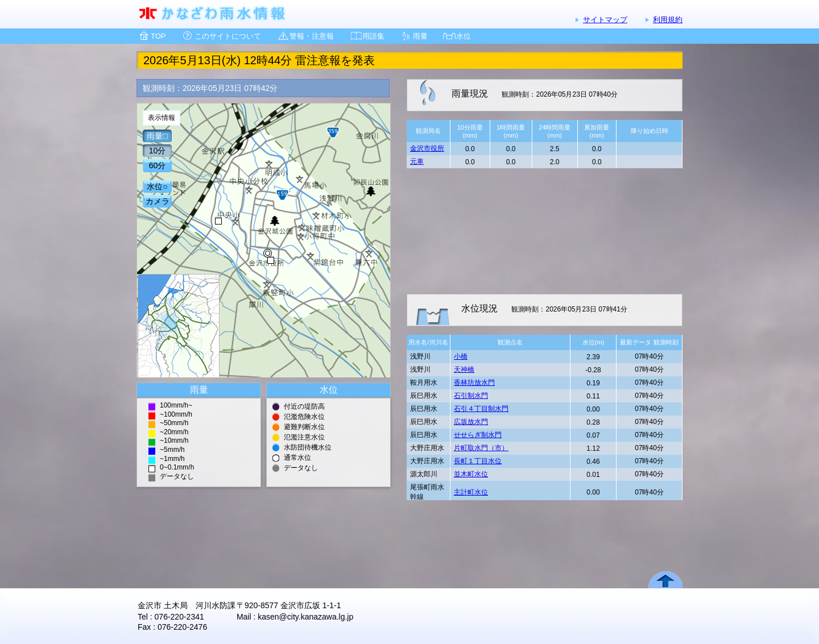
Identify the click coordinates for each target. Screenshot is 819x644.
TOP (158, 36)
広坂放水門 (471, 422)
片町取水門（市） (481, 448)
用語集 (373, 36)
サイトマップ (605, 20)
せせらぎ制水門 (478, 435)
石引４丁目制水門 (481, 409)
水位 (464, 36)
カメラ (158, 201)
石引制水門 (471, 396)
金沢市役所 (427, 148)
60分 (158, 165)
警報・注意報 (312, 36)
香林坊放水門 (474, 383)
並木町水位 (471, 474)
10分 (158, 151)
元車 (417, 161)
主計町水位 (471, 492)
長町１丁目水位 (478, 461)
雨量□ (157, 136)
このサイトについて (228, 36)
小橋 (461, 356)
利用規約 (668, 20)
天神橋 (464, 369)
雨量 (420, 36)
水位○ (157, 186)
